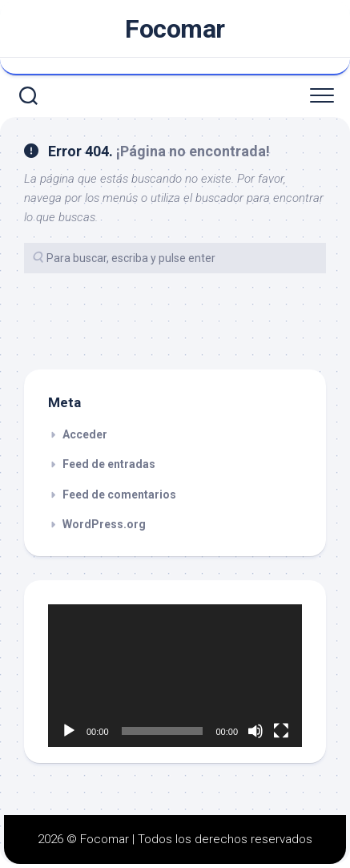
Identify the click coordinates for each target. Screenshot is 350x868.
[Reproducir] (69, 731)
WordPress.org (104, 524)
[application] (175, 676)
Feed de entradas (109, 464)
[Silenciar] (255, 731)
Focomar (175, 29)
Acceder (85, 434)
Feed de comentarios (119, 495)
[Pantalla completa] (281, 731)
